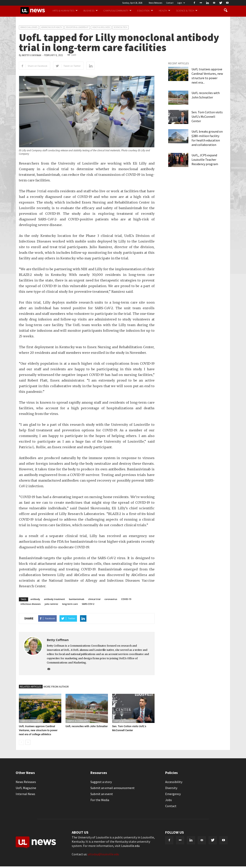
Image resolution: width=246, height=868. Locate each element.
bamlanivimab (77, 599)
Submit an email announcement (113, 788)
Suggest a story (101, 782)
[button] (225, 10)
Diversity (171, 788)
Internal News (25, 794)
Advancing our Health (52, 27)
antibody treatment (54, 599)
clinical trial (94, 599)
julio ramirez (51, 604)
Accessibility (174, 782)
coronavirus (111, 599)
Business (91, 10)
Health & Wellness (101, 27)
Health (165, 10)
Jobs (169, 800)
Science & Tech (187, 10)
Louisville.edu (130, 846)
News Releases (155, 3)
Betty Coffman (32, 55)
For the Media (100, 800)
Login (181, 3)
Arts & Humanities (65, 10)
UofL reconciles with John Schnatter (87, 726)
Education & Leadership (77, 27)
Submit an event (102, 794)
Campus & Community (117, 10)
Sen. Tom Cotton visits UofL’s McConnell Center (207, 117)
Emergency (173, 794)
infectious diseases (31, 604)
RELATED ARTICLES (31, 687)
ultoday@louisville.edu (103, 854)
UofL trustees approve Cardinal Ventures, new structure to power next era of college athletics (38, 730)
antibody (35, 599)
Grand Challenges (29, 27)
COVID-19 (126, 599)
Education (145, 10)
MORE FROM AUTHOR (56, 687)
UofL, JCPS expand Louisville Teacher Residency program (205, 160)
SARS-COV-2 (88, 604)
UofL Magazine (26, 788)
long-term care (70, 604)
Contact (170, 3)
